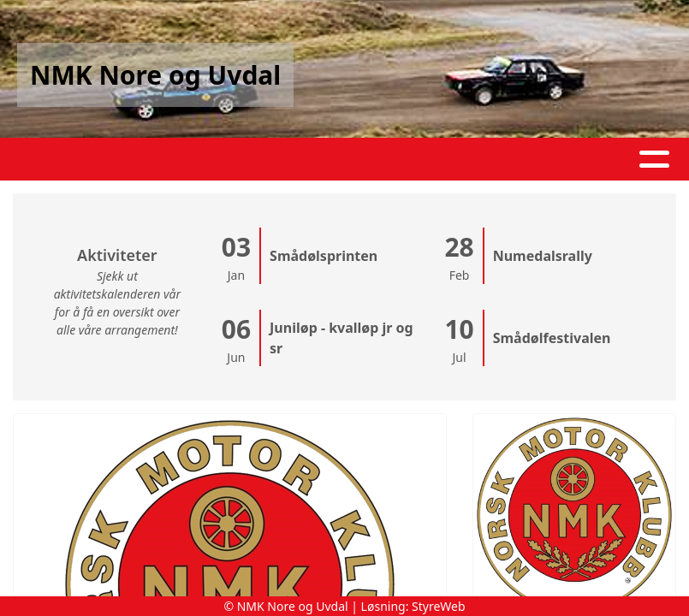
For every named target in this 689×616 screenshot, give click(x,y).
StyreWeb (439, 606)
